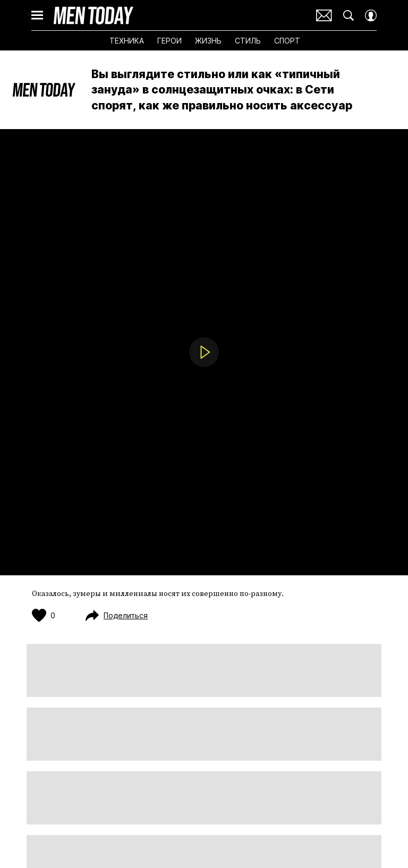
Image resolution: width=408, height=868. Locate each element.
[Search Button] (348, 15)
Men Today (93, 15)
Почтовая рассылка (324, 15)
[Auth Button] (371, 15)
